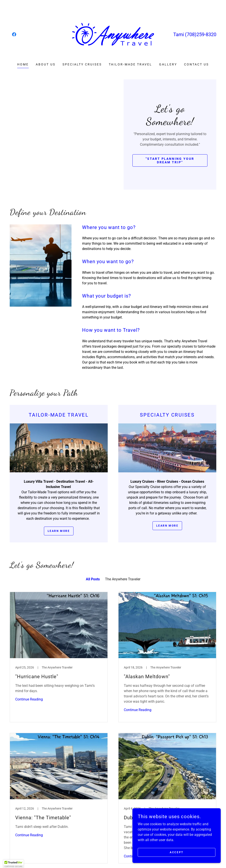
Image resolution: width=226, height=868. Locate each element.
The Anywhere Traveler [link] (123, 579)
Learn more (59, 531)
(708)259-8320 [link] (201, 34)
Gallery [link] (168, 64)
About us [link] (46, 64)
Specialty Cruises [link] (82, 64)
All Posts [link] (93, 579)
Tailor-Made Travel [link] (130, 64)
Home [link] (23, 64)
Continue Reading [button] (29, 699)
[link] (14, 34)
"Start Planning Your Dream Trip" (170, 160)
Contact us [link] (196, 64)
